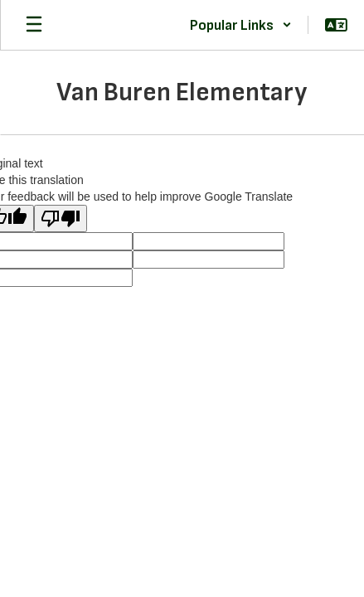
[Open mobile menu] (34, 25)
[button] (241, 25)
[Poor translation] (61, 218)
